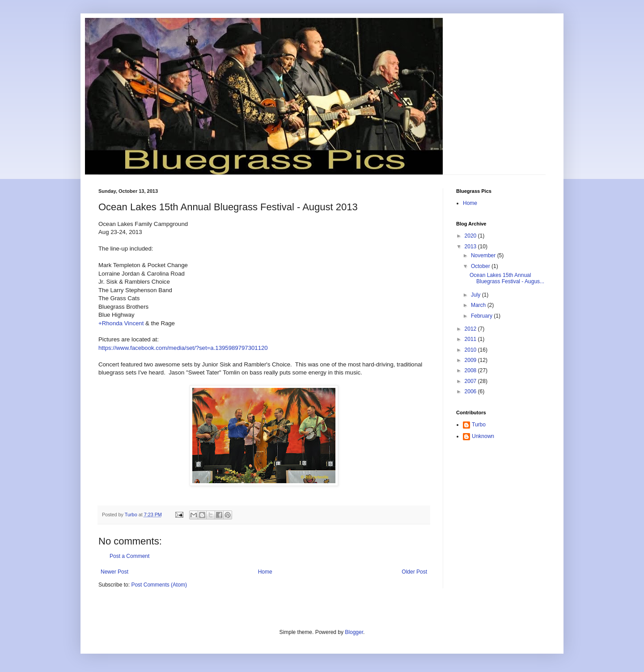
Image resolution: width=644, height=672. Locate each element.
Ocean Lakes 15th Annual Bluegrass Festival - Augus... (507, 278)
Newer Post (114, 572)
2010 (471, 350)
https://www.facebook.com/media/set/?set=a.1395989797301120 (183, 348)
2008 (471, 370)
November (484, 255)
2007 (471, 381)
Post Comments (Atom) (159, 585)
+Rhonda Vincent (121, 323)
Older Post (414, 572)
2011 (471, 339)
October (481, 266)
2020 (471, 236)
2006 (471, 391)
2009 (471, 360)
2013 (471, 247)
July (477, 295)
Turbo (479, 425)
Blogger (354, 632)
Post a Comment (129, 556)
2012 (471, 329)
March (479, 305)
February (482, 316)
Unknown (483, 436)
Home (265, 572)
